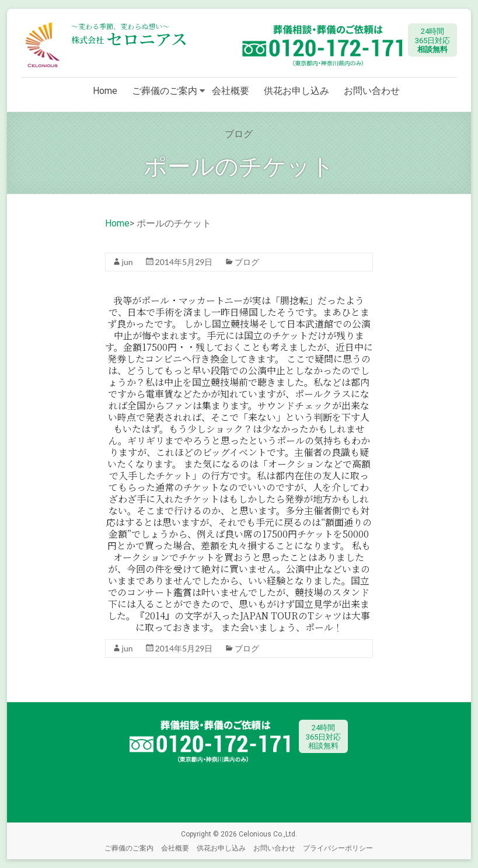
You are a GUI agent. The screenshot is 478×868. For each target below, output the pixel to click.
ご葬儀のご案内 (165, 91)
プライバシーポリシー (338, 848)
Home (105, 91)
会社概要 (231, 91)
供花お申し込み (296, 91)
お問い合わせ (372, 91)
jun (128, 262)
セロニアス (129, 39)
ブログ (247, 262)
